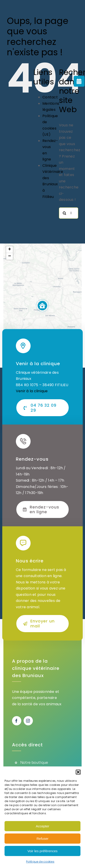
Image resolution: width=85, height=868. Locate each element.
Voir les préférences (42, 851)
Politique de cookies (40, 862)
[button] (78, 772)
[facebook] (17, 721)
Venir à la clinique (32, 391)
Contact (50, 97)
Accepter (42, 826)
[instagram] (28, 721)
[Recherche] (65, 213)
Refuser (42, 839)
